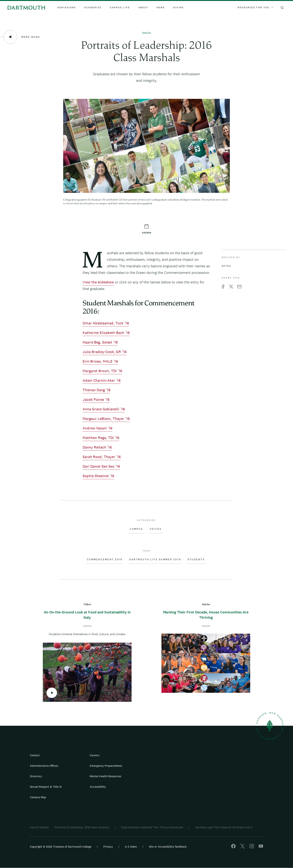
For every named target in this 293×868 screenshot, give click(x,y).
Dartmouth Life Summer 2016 (155, 560)
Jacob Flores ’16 (96, 399)
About (143, 7)
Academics (93, 7)
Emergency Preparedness (106, 766)
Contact (35, 755)
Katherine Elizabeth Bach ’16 (106, 333)
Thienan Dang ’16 (97, 390)
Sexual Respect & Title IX (46, 787)
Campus (136, 529)
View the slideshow (98, 282)
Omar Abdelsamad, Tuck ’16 (106, 323)
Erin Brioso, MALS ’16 (100, 361)
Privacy (108, 847)
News (161, 7)
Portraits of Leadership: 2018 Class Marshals (82, 827)
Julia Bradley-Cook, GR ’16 (105, 352)
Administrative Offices (44, 766)
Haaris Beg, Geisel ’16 (100, 342)
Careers (95, 755)
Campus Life (120, 7)
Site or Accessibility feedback (168, 847)
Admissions (67, 7)
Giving (178, 7)
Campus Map (38, 797)
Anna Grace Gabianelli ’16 (104, 409)
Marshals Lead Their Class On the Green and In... (225, 827)
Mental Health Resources (105, 776)
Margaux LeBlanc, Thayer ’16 (106, 419)
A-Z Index (131, 847)
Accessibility (98, 787)
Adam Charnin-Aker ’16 (102, 380)
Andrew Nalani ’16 (97, 428)
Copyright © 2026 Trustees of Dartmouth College (61, 847)
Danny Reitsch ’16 (97, 447)
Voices (156, 529)
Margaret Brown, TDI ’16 (102, 371)
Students (196, 560)
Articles (146, 33)
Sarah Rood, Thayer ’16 (102, 457)
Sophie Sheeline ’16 (98, 476)
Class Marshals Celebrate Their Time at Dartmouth (152, 827)
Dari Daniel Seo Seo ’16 (101, 466)
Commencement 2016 (105, 560)
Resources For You (255, 7)
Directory (36, 776)
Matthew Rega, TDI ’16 (101, 438)
